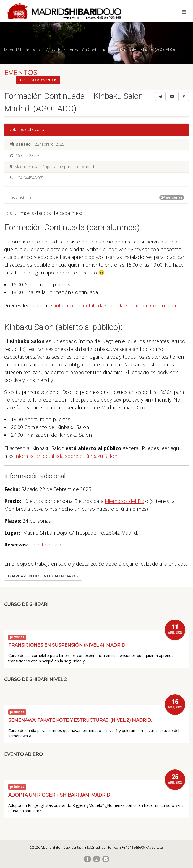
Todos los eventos (38, 80)
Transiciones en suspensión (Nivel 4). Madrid (67, 645)
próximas (17, 637)
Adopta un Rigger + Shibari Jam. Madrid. (60, 795)
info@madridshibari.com (103, 848)
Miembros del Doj (125, 501)
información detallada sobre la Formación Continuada (115, 305)
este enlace (49, 545)
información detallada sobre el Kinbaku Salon (66, 456)
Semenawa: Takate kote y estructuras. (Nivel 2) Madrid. (80, 720)
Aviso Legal (156, 848)
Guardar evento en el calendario (43, 576)
